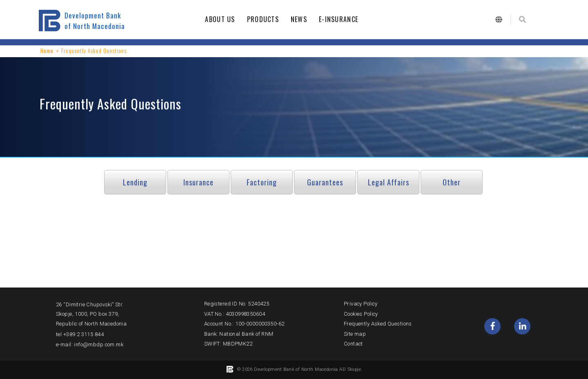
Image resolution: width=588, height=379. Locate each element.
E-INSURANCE (341, 19)
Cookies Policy (361, 314)
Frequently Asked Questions (378, 324)
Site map (355, 334)
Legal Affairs (389, 182)
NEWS (301, 19)
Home (47, 51)
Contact (353, 344)
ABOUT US (222, 19)
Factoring (262, 182)
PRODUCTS (265, 19)
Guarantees (325, 182)
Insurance (198, 182)
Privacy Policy (361, 304)
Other (452, 182)
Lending (135, 182)
